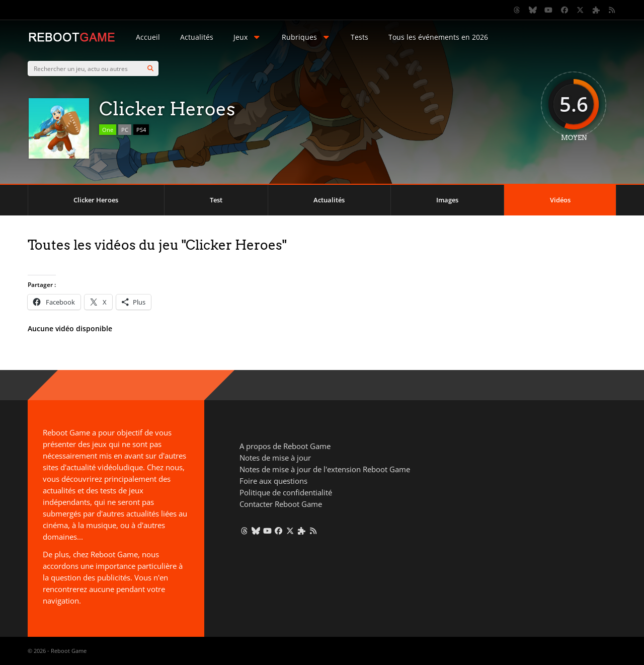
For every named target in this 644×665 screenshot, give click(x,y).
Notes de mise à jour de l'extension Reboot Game (325, 469)
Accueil (148, 37)
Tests (359, 37)
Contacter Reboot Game (281, 504)
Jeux (248, 37)
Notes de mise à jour (275, 458)
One (108, 130)
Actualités (197, 37)
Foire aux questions (273, 481)
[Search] (150, 68)
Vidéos (560, 200)
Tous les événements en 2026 (438, 37)
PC (125, 130)
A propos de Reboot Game (285, 446)
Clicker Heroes (96, 200)
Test (216, 200)
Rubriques (306, 37)
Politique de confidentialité (286, 492)
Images (447, 200)
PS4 (141, 130)
